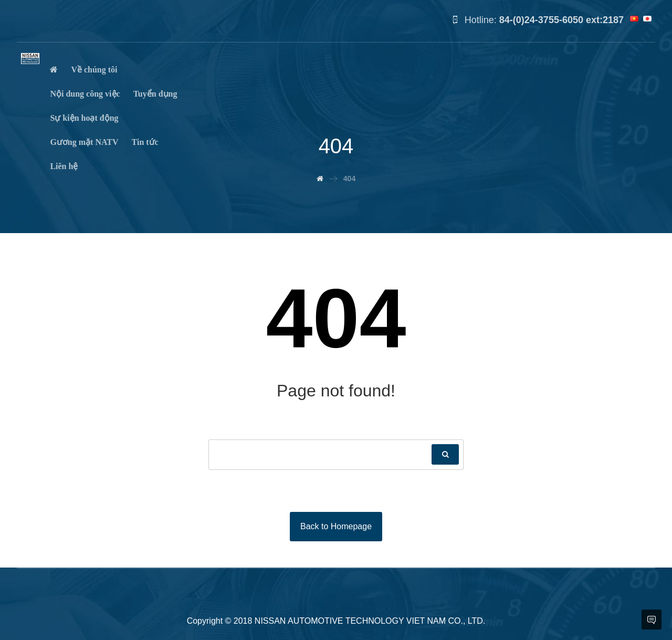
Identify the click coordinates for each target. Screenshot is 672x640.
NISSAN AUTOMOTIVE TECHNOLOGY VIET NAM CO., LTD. (370, 621)
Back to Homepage (336, 526)
